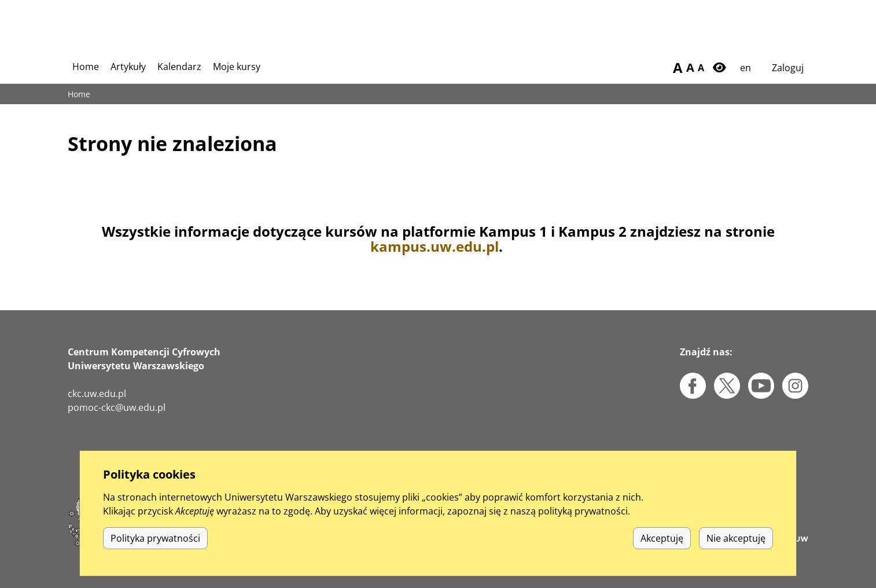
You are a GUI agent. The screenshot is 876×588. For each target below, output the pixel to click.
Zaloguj (788, 68)
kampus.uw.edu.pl (435, 246)
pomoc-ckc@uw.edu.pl (117, 407)
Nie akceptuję (736, 550)
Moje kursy (237, 67)
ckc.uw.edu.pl (97, 394)
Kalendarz (179, 67)
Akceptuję (662, 550)
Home (86, 67)
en (746, 68)
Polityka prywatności (155, 550)
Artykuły (128, 67)
